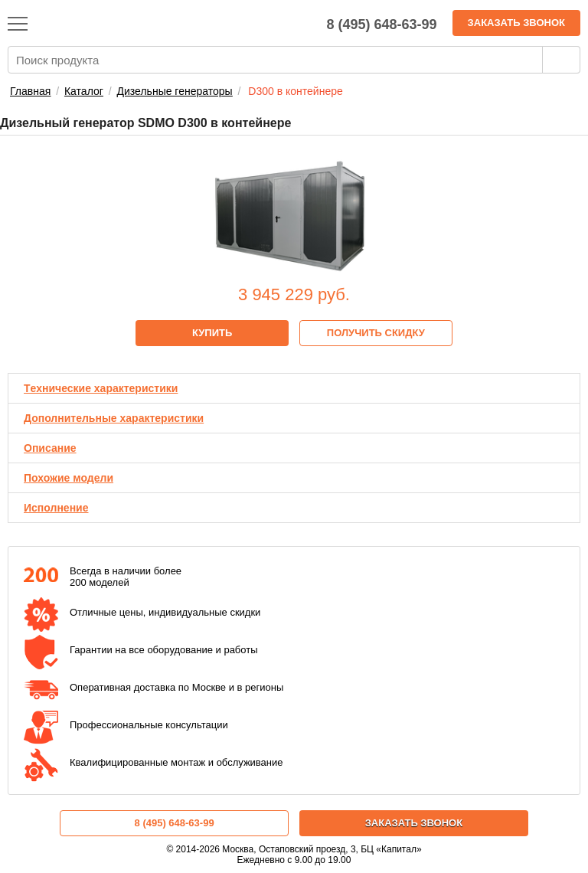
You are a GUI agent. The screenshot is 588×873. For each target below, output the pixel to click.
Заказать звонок (516, 23)
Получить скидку (376, 333)
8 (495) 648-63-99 (175, 823)
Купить (212, 333)
